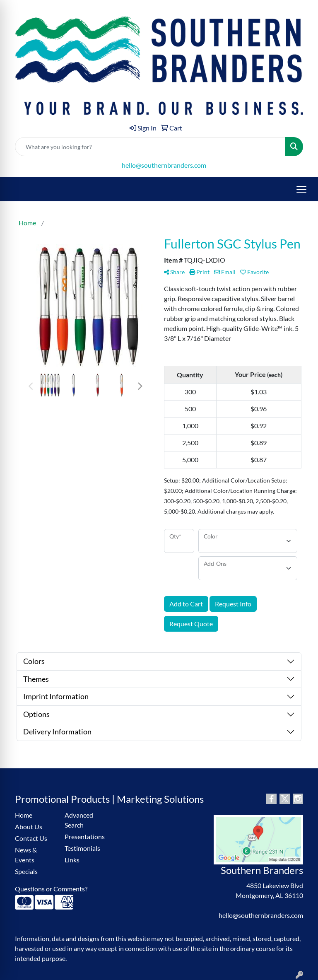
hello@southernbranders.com (164, 165)
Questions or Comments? (51, 889)
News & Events (26, 855)
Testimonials (82, 848)
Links (72, 860)
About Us (29, 827)
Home (24, 815)
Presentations (84, 836)
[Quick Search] (150, 147)
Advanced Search (79, 820)
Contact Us (31, 838)
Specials (26, 871)
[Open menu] (301, 189)
